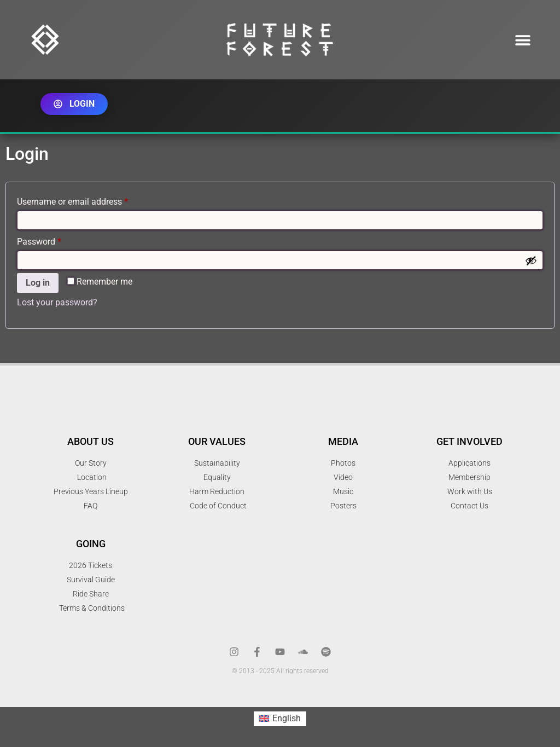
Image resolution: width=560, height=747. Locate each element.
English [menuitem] (287, 718)
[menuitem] (280, 719)
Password (56, 240)
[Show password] (531, 260)
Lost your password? (57, 302)
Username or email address (89, 200)
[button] (523, 40)
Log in (38, 283)
